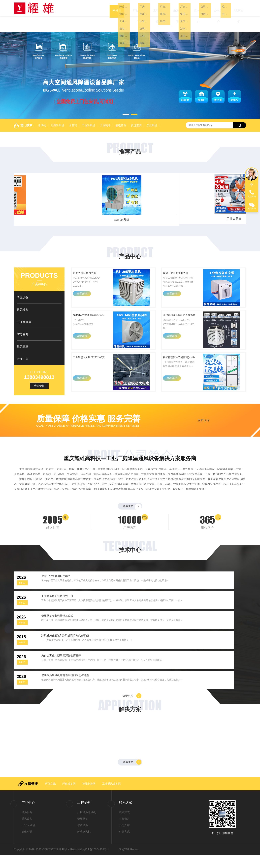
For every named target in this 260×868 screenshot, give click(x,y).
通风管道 (23, 331)
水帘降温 (83, 838)
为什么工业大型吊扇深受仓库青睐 (69, 651)
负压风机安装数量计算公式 (64, 621)
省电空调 (121, 109)
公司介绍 (124, 838)
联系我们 (239, 8)
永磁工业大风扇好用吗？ (62, 592)
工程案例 (158, 8)
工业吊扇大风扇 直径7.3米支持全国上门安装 (91, 359)
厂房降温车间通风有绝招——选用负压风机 (207, 733)
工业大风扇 (41, 204)
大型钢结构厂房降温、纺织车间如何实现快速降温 (49, 733)
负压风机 (152, 109)
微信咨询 (252, 208)
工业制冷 (105, 109)
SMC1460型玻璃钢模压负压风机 (89, 311)
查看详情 (84, 287)
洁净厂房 (23, 343)
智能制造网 (89, 796)
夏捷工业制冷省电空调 (180, 262)
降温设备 (23, 281)
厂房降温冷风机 (87, 825)
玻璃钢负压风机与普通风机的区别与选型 (193, 651)
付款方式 (124, 844)
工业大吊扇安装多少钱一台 (183, 592)
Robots (135, 862)
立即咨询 (203, 422)
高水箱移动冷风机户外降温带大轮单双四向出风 (180, 311)
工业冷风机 (89, 109)
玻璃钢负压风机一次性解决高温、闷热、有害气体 (128, 733)
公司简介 (218, 8)
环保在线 (50, 796)
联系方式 (124, 825)
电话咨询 (252, 197)
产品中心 (137, 8)
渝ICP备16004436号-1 (96, 862)
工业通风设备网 (111, 796)
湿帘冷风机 (58, 109)
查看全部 (39, 370)
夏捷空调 (136, 109)
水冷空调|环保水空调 (90, 260)
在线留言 (124, 831)
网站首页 (117, 8)
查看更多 (127, 512)
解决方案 (178, 8)
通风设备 (160, 204)
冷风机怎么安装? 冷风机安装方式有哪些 (193, 621)
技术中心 (198, 8)
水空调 (73, 109)
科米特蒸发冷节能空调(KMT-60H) (180, 359)
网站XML (124, 862)
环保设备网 (69, 796)
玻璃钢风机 (84, 844)
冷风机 (42, 109)
